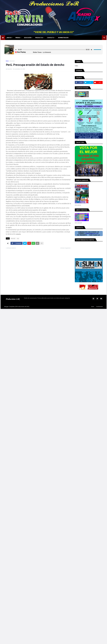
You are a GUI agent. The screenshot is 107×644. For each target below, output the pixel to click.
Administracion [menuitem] (63, 38)
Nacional (12, 61)
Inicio (7, 61)
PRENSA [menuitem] (18, 38)
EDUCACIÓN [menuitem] (28, 38)
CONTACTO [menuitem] (50, 38)
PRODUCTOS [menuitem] (39, 38)
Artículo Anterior (11, 248)
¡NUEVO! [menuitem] (9, 38)
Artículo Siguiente (65, 248)
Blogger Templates (10, 307)
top (18, 238)
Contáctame (99, 307)
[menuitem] (3, 38)
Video (76, 66)
